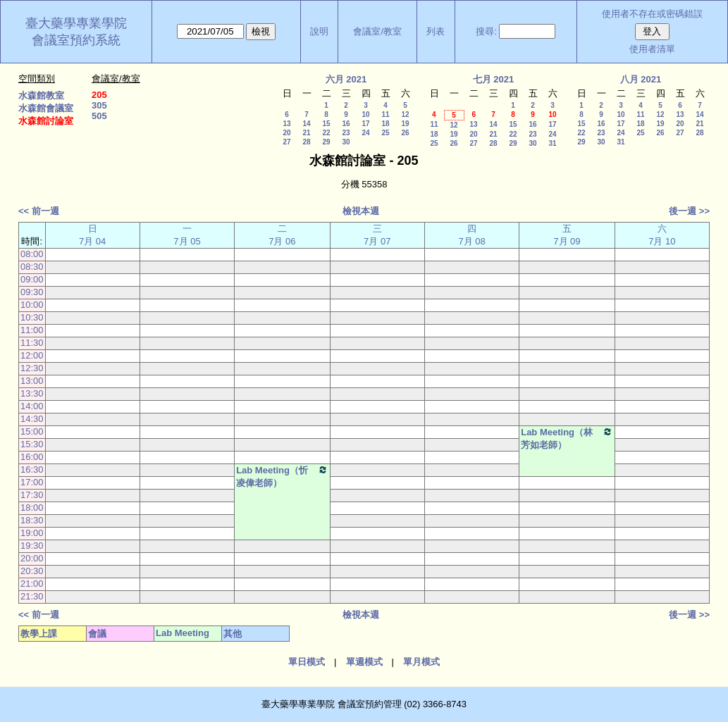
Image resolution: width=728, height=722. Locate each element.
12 (405, 114)
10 (365, 114)
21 (306, 133)
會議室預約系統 (76, 40)
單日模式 (307, 662)
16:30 (32, 469)
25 (385, 133)
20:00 (32, 558)
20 (286, 133)
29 (326, 142)
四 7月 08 (471, 235)
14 (306, 124)
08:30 (32, 267)
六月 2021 (346, 79)
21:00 (32, 584)
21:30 (32, 596)
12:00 (32, 355)
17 (365, 124)
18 (385, 124)
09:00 (32, 279)
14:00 (32, 406)
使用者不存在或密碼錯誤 (652, 14)
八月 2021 (641, 79)
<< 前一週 (39, 211)
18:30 (32, 520)
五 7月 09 (567, 235)
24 (365, 133)
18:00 (32, 508)
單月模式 (421, 662)
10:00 (32, 305)
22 (326, 133)
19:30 (32, 546)
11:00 (32, 330)
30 (346, 142)
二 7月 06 (282, 235)
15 (326, 124)
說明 (319, 31)
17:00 (32, 482)
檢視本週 (361, 211)
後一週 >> (689, 211)
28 (306, 142)
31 (552, 143)
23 (346, 133)
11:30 (32, 343)
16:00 (32, 457)
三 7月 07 (377, 235)
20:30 (32, 571)
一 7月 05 (187, 235)
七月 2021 (494, 79)
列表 (436, 31)
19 (405, 124)
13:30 (32, 393)
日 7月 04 (92, 235)
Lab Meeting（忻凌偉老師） (282, 476)
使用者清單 (652, 49)
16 (346, 124)
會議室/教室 (377, 31)
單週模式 (364, 662)
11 (385, 114)
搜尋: (486, 31)
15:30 (32, 444)
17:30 (32, 495)
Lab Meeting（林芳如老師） (567, 438)
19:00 (32, 533)
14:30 (32, 419)
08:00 (32, 254)
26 (405, 133)
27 (286, 142)
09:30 (32, 292)
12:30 (32, 368)
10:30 (32, 317)
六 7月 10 (662, 235)
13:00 (32, 381)
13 (286, 124)
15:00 (32, 431)
